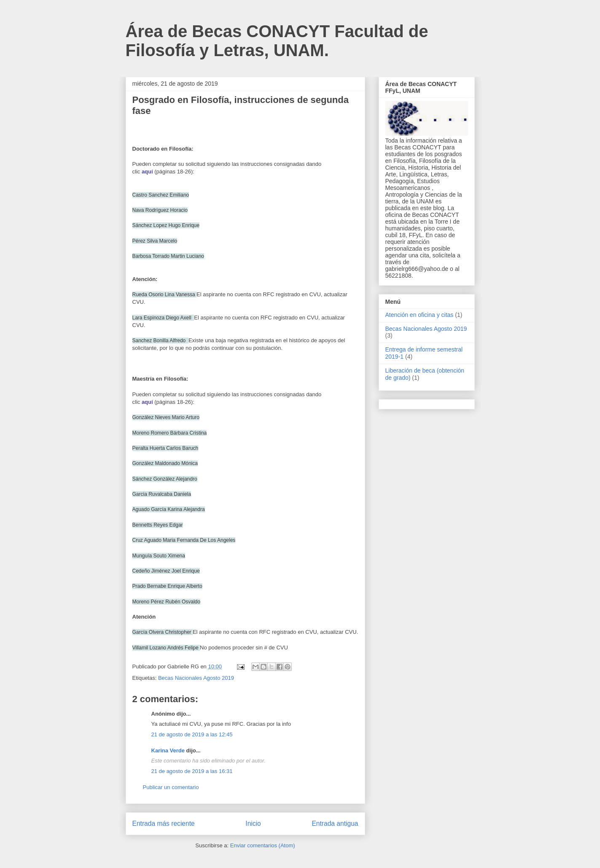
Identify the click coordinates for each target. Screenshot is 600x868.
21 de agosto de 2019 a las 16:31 (192, 771)
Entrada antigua (335, 823)
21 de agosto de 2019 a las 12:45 (192, 734)
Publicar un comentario (171, 787)
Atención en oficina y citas (420, 315)
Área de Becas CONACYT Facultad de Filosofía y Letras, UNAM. (277, 41)
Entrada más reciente (164, 823)
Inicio (253, 823)
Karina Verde (168, 750)
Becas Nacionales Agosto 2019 (196, 678)
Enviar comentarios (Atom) (263, 845)
